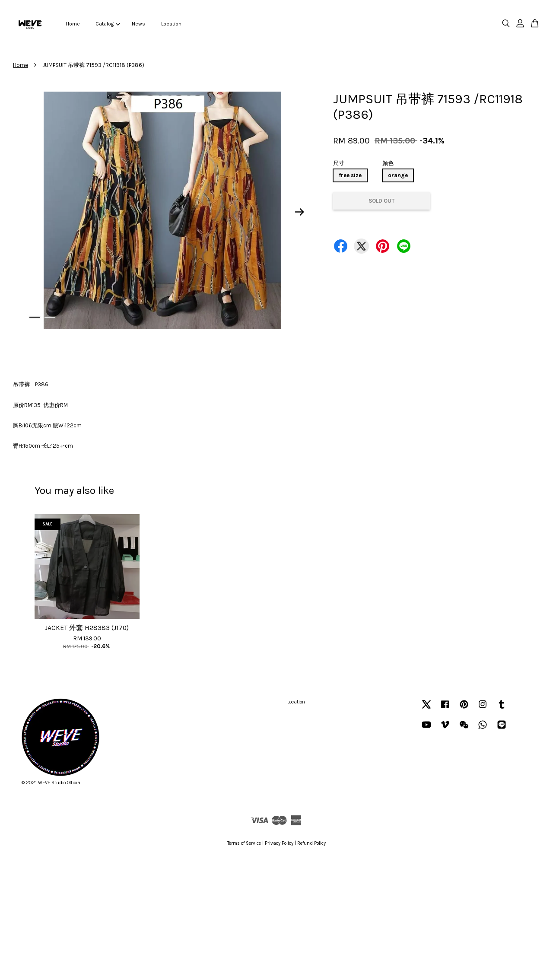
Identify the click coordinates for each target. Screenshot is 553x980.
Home (73, 24)
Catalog (108, 24)
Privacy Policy (279, 843)
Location (171, 24)
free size (350, 175)
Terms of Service (244, 843)
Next (300, 212)
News (138, 24)
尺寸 (339, 163)
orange (398, 175)
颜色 (388, 163)
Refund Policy (311, 843)
